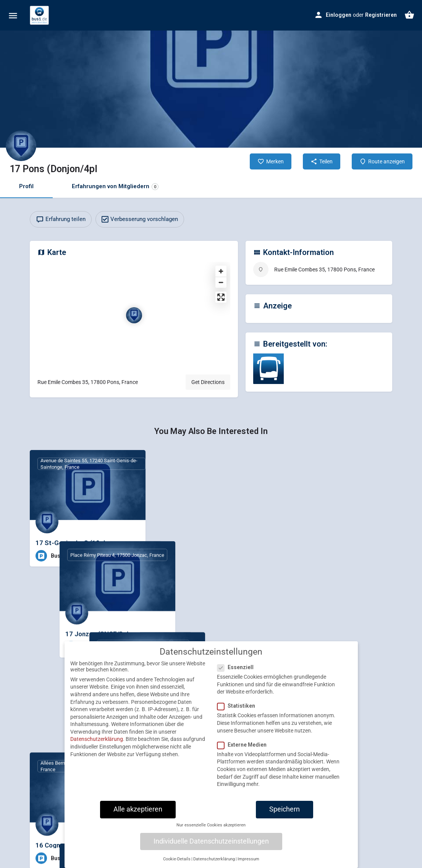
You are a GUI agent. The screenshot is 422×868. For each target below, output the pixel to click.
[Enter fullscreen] (221, 297)
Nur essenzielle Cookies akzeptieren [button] (211, 829)
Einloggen (339, 15)
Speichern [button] (285, 813)
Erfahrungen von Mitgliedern (115, 186)
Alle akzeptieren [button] (138, 813)
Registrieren (381, 15)
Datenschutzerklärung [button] (214, 863)
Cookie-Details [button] (177, 863)
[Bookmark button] (134, 556)
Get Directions (208, 382)
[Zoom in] (221, 271)
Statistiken (238, 710)
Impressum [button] (248, 863)
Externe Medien (244, 749)
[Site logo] (40, 15)
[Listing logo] (21, 146)
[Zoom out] (221, 282)
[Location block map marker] (134, 315)
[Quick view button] (119, 556)
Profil (26, 186)
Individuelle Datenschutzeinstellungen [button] (211, 845)
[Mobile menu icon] (13, 15)
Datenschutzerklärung (97, 743)
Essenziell (238, 671)
